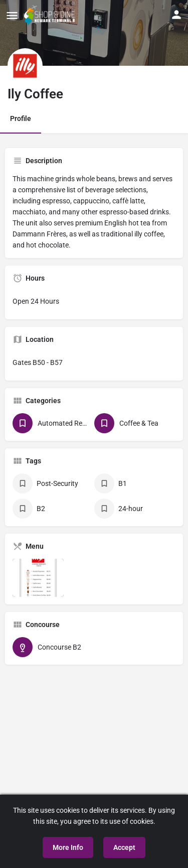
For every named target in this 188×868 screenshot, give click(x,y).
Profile (21, 118)
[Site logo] (51, 15)
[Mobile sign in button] (176, 15)
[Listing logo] (25, 66)
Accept (124, 847)
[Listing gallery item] (38, 578)
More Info (68, 847)
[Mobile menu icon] (12, 15)
